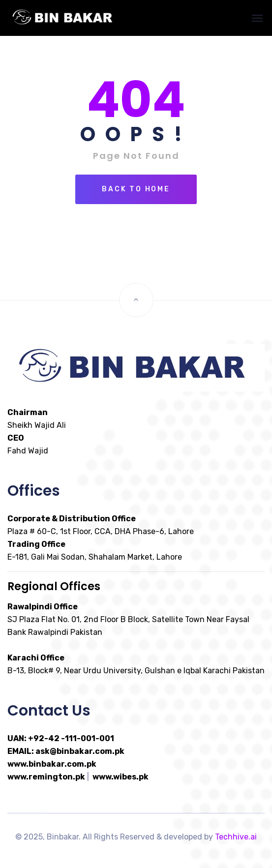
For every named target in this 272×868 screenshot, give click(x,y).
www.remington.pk (46, 777)
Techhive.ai (236, 837)
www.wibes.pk (121, 777)
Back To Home (136, 189)
